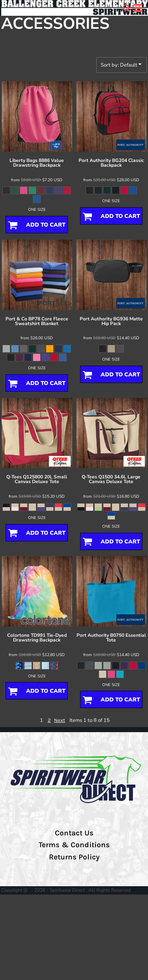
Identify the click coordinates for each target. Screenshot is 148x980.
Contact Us (74, 833)
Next (60, 720)
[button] (126, 8)
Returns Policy (74, 857)
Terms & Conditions (74, 845)
